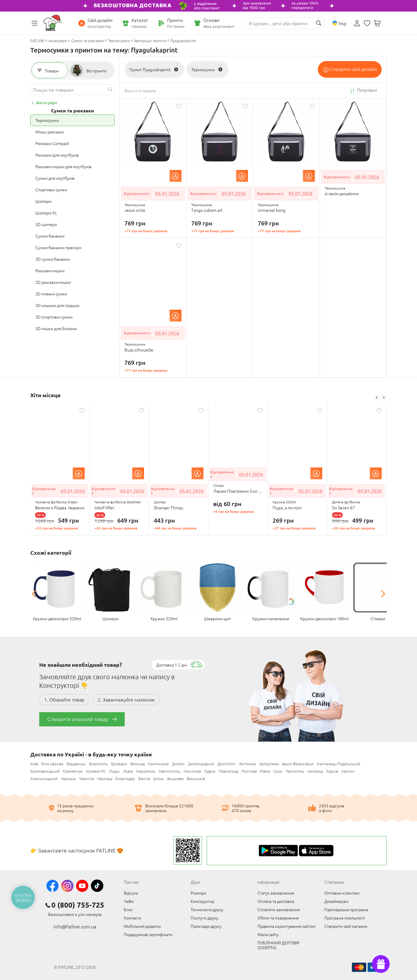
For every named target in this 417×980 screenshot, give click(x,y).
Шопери (110, 618)
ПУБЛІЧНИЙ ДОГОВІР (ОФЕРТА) (278, 945)
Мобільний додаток (142, 926)
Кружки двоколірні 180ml (324, 618)
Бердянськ (76, 764)
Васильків (196, 778)
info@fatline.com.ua (75, 926)
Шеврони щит (217, 618)
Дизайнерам (336, 901)
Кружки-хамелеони (271, 618)
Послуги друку (204, 918)
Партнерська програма (346, 909)
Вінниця (138, 764)
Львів (128, 771)
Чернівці (105, 778)
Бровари (119, 764)
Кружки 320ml (164, 618)
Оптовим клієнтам (342, 893)
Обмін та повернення (278, 918)
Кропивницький (45, 771)
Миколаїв (192, 771)
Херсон (348, 771)
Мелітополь (169, 771)
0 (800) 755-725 (78, 905)
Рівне (265, 771)
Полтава (249, 771)
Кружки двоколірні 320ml (57, 618)
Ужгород (315, 771)
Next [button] (384, 398)
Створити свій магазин (346, 926)
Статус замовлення (276, 893)
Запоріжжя (269, 764)
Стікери (378, 618)
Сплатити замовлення (279, 909)
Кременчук (73, 771)
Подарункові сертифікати (148, 934)
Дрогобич (226, 764)
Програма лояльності (345, 918)
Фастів (144, 778)
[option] (60, 469)
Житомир (247, 764)
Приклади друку (206, 926)
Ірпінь (159, 778)
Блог (128, 909)
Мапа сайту (268, 934)
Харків (332, 771)
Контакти (132, 918)
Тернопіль (295, 771)
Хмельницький (44, 778)
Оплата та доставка (276, 901)
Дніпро (178, 764)
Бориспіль (98, 764)
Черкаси (68, 778)
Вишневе (175, 778)
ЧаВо (129, 901)
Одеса (210, 771)
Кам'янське (158, 764)
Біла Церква (52, 764)
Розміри (198, 893)
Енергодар (125, 778)
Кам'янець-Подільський (339, 764)
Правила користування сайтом (286, 926)
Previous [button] (377, 398)
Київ (34, 764)
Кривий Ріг (96, 771)
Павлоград (228, 771)
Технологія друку (207, 909)
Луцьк (114, 771)
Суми (278, 771)
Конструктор (203, 901)
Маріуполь (146, 771)
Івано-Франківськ (298, 764)
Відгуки (131, 893)
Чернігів (87, 778)
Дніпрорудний (201, 764)
